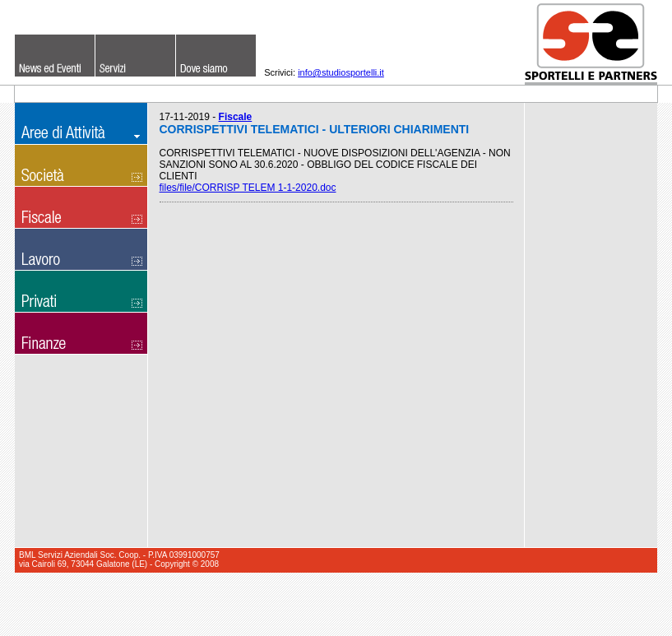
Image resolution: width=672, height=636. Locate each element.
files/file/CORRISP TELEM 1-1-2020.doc (248, 188)
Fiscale (236, 117)
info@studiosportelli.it (341, 72)
